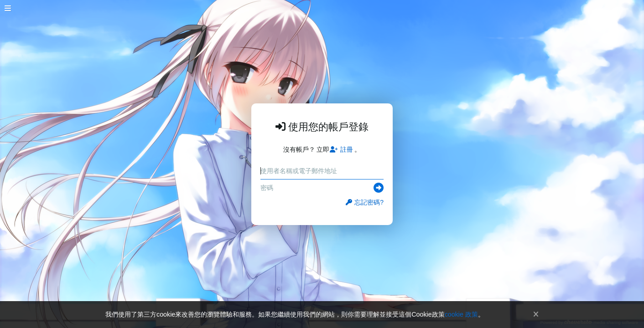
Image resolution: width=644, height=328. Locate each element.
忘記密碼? (365, 202)
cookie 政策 (461, 314)
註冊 (341, 149)
